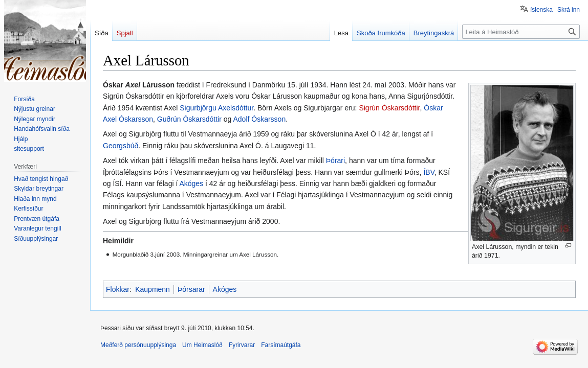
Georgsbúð (121, 146)
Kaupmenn (153, 289)
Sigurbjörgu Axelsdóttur (216, 108)
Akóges (191, 183)
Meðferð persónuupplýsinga (138, 345)
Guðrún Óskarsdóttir (189, 119)
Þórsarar (191, 289)
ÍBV (429, 172)
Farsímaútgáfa (281, 345)
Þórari (335, 160)
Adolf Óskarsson (259, 119)
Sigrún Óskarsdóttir (389, 108)
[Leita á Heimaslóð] (521, 32)
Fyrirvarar (242, 345)
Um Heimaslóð (202, 345)
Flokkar (118, 289)
